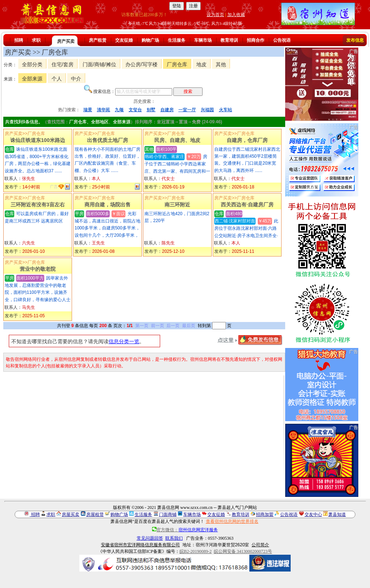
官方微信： (185, 530)
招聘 (19, 40)
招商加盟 (265, 514)
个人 (57, 79)
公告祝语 (282, 40)
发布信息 (355, 40)
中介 (76, 79)
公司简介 (260, 545)
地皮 (201, 64)
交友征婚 (124, 40)
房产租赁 (98, 40)
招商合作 (256, 40)
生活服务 (177, 40)
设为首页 (215, 15)
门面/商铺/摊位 (99, 64)
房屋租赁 (95, 514)
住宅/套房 (63, 64)
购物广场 (150, 40)
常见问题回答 (150, 538)
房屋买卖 (71, 514)
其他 (221, 64)
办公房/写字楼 (141, 64)
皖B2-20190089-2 (196, 551)
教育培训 (229, 40)
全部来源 (32, 79)
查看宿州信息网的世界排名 (232, 521)
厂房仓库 (177, 64)
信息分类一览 (124, 341)
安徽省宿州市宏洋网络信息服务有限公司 (140, 545)
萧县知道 (337, 514)
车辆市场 (203, 40)
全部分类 (32, 64)
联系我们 (174, 538)
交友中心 (313, 514)
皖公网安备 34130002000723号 (243, 551)
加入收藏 (236, 15)
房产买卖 (66, 41)
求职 (36, 40)
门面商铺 (168, 514)
